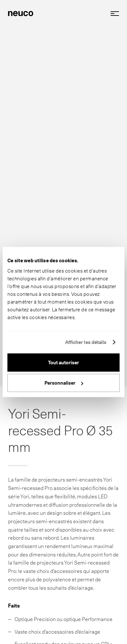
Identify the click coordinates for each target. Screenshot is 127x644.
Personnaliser (64, 383)
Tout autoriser (64, 362)
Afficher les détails (86, 342)
